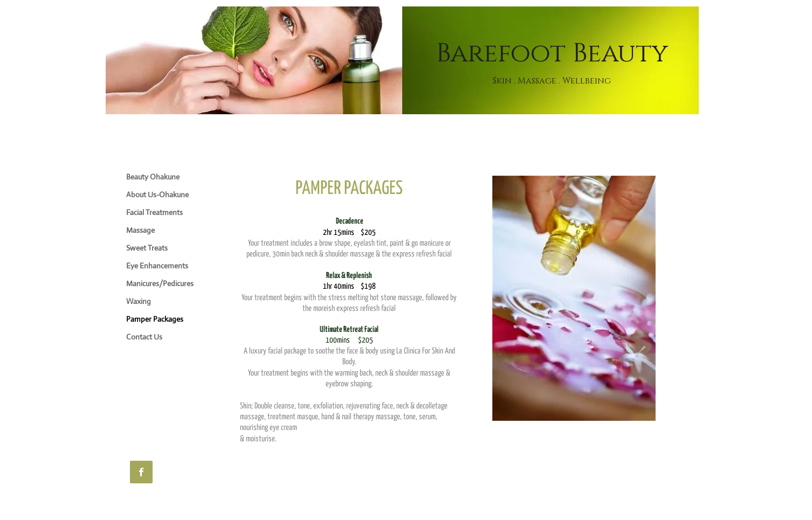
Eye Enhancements (157, 266)
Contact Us (144, 337)
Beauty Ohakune (153, 177)
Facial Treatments (154, 212)
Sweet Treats (147, 248)
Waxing (139, 301)
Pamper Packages (155, 319)
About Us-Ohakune (157, 195)
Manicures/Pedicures (160, 283)
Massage (140, 230)
